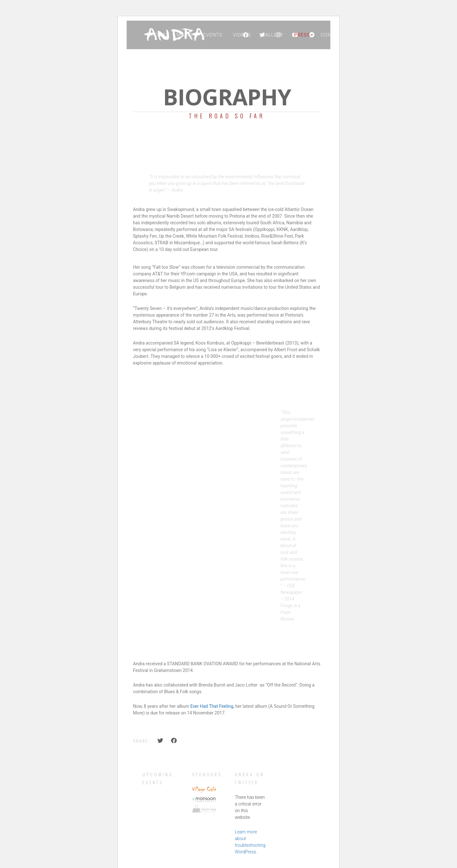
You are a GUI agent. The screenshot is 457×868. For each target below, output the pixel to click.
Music (184, 35)
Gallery (272, 35)
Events (213, 35)
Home (158, 35)
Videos (242, 35)
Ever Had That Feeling (212, 706)
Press (302, 35)
